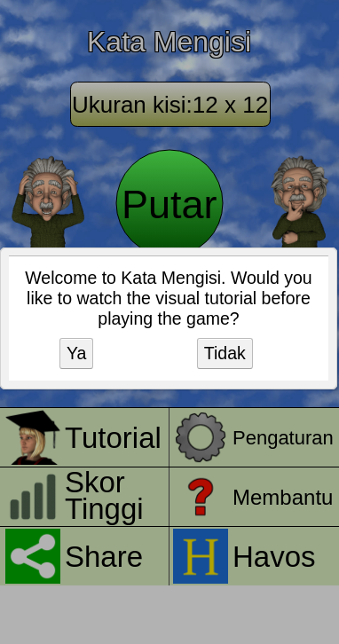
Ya (76, 353)
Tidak (225, 353)
